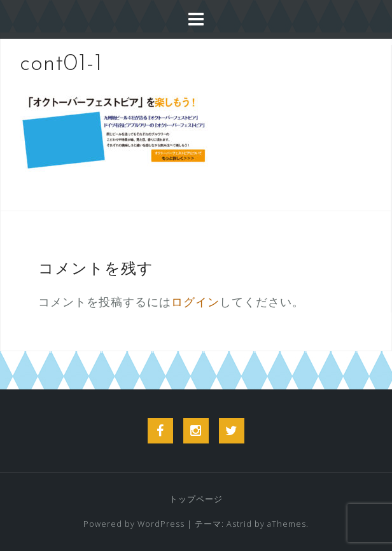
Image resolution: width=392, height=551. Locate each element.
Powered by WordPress (134, 524)
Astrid (239, 524)
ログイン (195, 302)
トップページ (196, 499)
